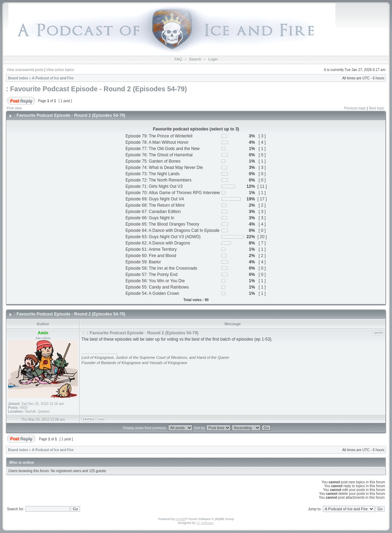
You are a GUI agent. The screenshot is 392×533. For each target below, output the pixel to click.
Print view (14, 108)
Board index (18, 78)
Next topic (377, 108)
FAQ (178, 59)
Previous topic (355, 108)
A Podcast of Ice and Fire (53, 78)
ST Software (205, 523)
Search (195, 59)
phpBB (180, 519)
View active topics (60, 70)
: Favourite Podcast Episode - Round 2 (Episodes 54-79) (96, 89)
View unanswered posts (25, 70)
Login (213, 59)
